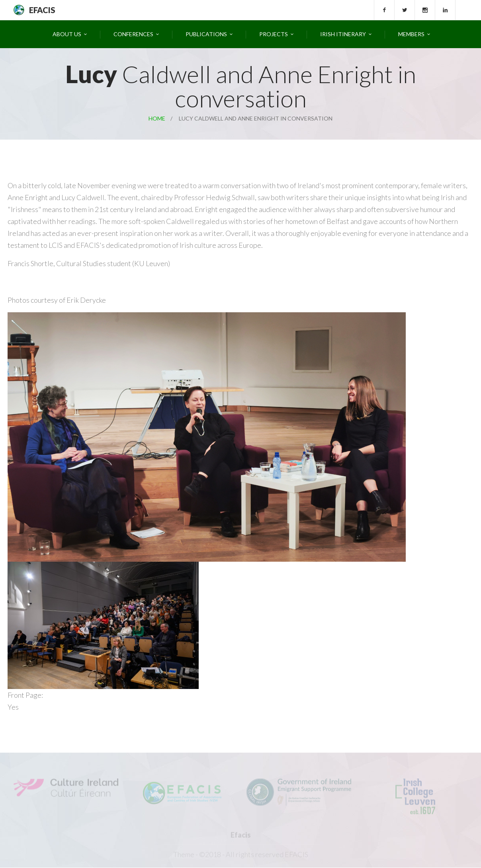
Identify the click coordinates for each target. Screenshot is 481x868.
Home (157, 118)
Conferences (133, 34)
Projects (274, 34)
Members (411, 34)
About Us (67, 34)
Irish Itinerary (343, 34)
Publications (206, 34)
